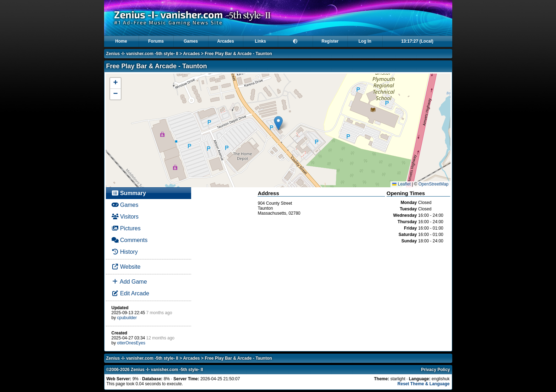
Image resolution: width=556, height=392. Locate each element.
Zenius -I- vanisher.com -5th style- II (142, 54)
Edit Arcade (130, 293)
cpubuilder (127, 318)
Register (330, 41)
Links (260, 41)
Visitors (125, 217)
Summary (129, 193)
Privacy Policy (435, 370)
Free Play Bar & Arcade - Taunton (238, 54)
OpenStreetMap (434, 184)
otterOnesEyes (131, 343)
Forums (156, 41)
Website (126, 267)
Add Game (129, 282)
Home (121, 41)
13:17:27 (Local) (417, 41)
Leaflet (401, 184)
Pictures (126, 228)
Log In (365, 41)
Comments (130, 240)
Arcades (225, 41)
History (125, 252)
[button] (278, 123)
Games (191, 41)
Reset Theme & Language (424, 384)
